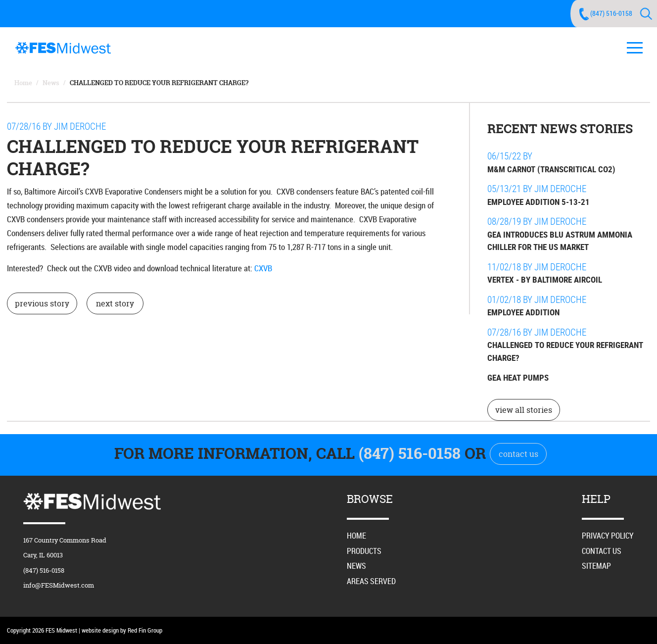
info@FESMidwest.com (59, 585)
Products (364, 551)
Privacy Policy (608, 536)
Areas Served (371, 581)
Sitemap (596, 566)
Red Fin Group (145, 630)
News (51, 83)
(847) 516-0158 (611, 13)
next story (115, 303)
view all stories (524, 410)
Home (23, 83)
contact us (518, 454)
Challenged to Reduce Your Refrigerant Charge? (159, 83)
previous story (42, 303)
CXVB (263, 268)
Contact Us (602, 551)
